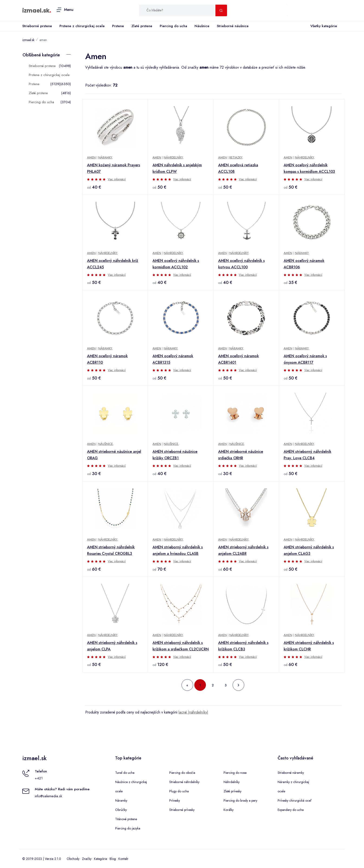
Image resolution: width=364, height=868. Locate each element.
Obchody (73, 859)
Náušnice (202, 26)
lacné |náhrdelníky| (193, 712)
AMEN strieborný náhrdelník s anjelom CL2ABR (243, 550)
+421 (39, 778)
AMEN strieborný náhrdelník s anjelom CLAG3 (309, 550)
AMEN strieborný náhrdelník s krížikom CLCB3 (243, 646)
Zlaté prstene (142, 26)
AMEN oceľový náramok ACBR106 (304, 264)
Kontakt (123, 859)
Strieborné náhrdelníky (184, 782)
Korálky (229, 810)
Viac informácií (117, 179)
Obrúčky (121, 810)
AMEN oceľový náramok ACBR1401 (239, 359)
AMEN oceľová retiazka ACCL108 (238, 168)
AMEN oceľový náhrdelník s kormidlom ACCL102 (176, 264)
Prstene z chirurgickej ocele (82, 26)
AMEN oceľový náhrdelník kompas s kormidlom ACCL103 (309, 168)
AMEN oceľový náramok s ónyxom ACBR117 (305, 359)
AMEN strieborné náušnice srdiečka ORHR (241, 455)
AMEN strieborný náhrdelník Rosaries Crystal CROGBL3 (111, 550)
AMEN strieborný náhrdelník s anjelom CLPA (112, 646)
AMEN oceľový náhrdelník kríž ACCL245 (113, 264)
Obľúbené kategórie (41, 55)
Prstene (118, 26)
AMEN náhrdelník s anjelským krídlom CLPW (177, 168)
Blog (113, 859)
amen (43, 40)
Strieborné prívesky (182, 810)
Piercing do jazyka (128, 828)
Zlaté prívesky (232, 791)
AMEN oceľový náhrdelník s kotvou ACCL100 (241, 264)
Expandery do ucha (291, 810)
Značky (87, 859)
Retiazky (236, 157)
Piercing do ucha (173, 26)
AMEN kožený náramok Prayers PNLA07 (114, 168)
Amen (91, 157)
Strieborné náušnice (233, 26)
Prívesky (175, 800)
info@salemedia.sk (48, 796)
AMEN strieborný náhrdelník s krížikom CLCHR (309, 646)
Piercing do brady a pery (240, 800)
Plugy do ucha (179, 791)
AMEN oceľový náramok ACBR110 (107, 359)
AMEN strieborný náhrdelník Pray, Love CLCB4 (307, 455)
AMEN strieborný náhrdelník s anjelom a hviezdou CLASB (178, 550)
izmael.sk (36, 11)
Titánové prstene (126, 819)
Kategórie (101, 859)
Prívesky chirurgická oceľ (294, 800)
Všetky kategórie (323, 26)
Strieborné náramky (291, 773)
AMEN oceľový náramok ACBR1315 (173, 359)
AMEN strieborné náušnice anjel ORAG (114, 455)
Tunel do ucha (125, 773)
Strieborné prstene (37, 26)
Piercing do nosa (235, 773)
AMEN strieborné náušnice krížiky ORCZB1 (175, 455)
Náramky (105, 157)
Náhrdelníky (173, 157)
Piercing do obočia (182, 773)
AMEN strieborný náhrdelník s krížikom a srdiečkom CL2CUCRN (181, 646)
